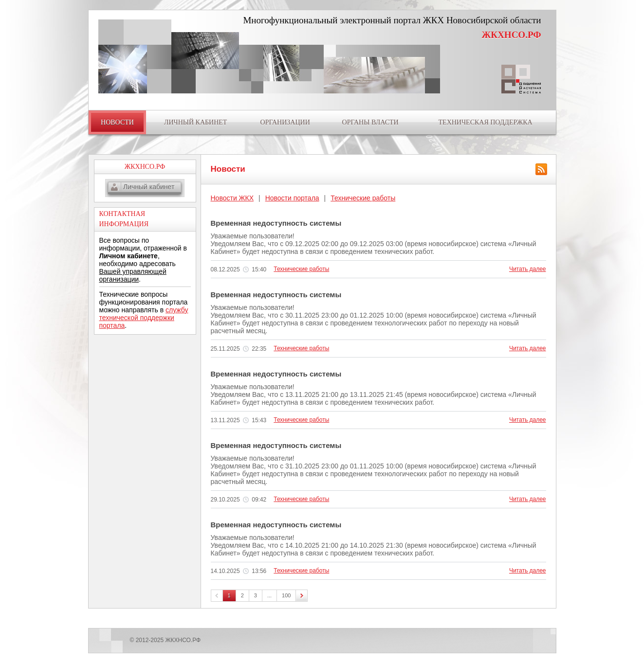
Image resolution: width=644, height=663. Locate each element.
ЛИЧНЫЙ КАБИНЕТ (195, 122)
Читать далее (528, 269)
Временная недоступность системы (276, 223)
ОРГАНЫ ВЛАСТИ (370, 122)
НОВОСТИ (117, 122)
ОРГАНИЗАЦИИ (285, 122)
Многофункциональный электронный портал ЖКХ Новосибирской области (392, 20)
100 (286, 595)
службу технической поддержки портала (144, 318)
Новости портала (292, 198)
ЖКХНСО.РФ (512, 35)
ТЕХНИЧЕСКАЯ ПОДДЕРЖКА (486, 122)
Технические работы (363, 198)
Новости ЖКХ (232, 198)
